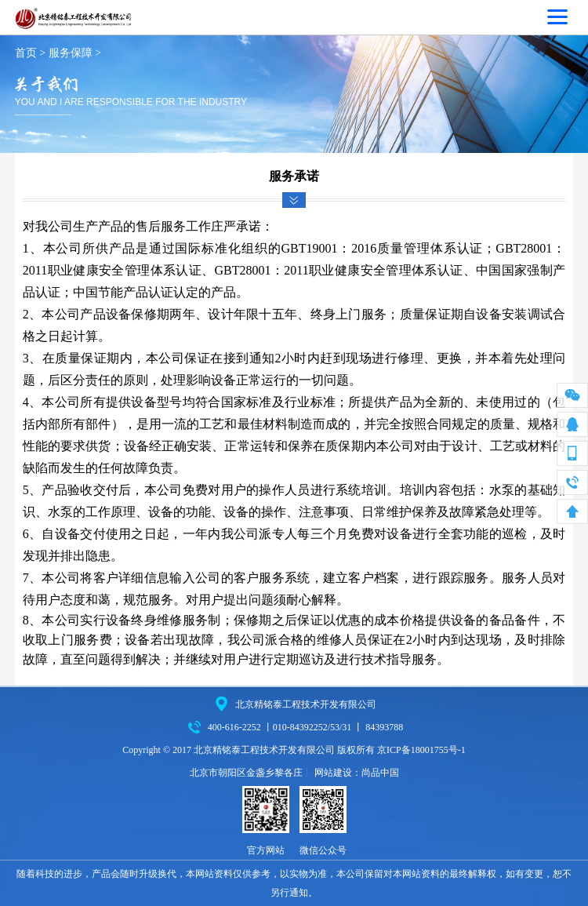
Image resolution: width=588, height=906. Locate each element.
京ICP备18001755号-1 (421, 750)
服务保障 (71, 53)
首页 (26, 53)
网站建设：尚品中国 (357, 773)
